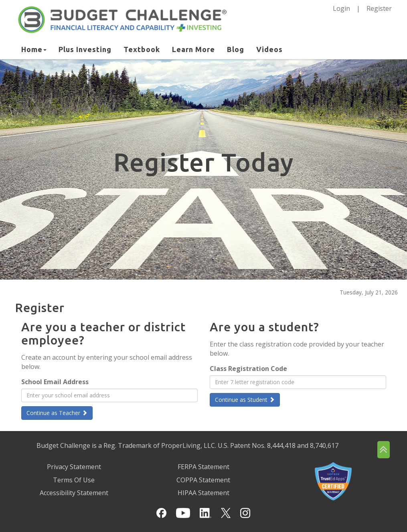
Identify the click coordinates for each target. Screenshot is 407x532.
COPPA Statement (203, 480)
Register (379, 8)
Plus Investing (85, 49)
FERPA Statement (203, 467)
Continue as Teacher (57, 413)
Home (34, 49)
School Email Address (55, 382)
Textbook (142, 49)
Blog (236, 49)
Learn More (193, 49)
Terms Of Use (74, 480)
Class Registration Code (248, 369)
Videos (269, 49)
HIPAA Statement (203, 493)
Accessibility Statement (74, 493)
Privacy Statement (74, 467)
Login (341, 8)
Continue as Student (245, 400)
